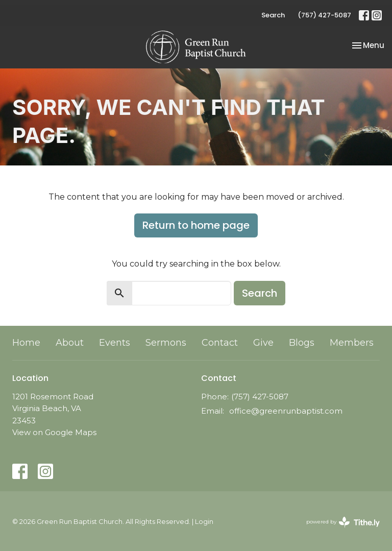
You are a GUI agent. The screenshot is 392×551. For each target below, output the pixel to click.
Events (115, 343)
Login (204, 522)
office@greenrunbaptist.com (286, 411)
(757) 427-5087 (324, 15)
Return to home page (196, 225)
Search (273, 15)
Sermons (166, 343)
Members (352, 343)
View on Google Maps (54, 432)
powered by (343, 522)
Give (263, 343)
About (70, 343)
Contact (220, 343)
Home (26, 343)
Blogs (302, 343)
